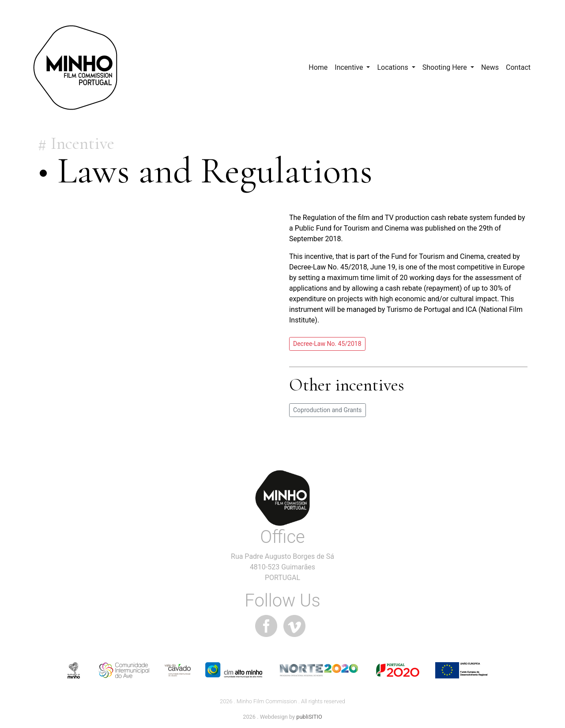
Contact (518, 67)
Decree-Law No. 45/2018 (327, 344)
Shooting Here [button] (446, 67)
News (490, 67)
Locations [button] (393, 67)
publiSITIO (309, 717)
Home (318, 67)
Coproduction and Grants (328, 410)
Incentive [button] (350, 67)
